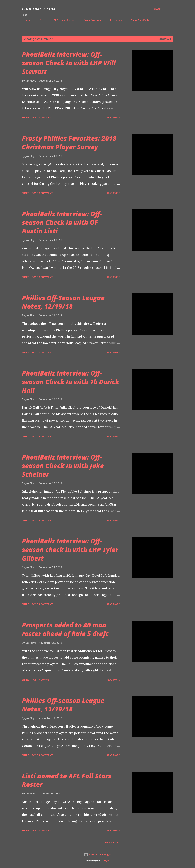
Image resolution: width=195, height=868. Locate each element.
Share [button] (25, 118)
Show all (165, 39)
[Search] (158, 9)
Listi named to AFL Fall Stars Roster (67, 780)
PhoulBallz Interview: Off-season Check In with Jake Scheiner (63, 466)
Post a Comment (42, 118)
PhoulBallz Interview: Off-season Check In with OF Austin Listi (62, 222)
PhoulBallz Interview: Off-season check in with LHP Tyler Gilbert (70, 550)
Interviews (114, 20)
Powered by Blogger (97, 855)
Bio (40, 20)
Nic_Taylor (105, 861)
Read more (113, 118)
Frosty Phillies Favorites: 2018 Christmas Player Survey (69, 143)
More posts (112, 842)
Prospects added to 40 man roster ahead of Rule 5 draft (65, 629)
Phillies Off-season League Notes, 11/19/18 (63, 705)
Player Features (90, 20)
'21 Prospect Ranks (61, 20)
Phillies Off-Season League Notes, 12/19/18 (63, 302)
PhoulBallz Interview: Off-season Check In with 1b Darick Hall (71, 382)
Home (25, 20)
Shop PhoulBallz (138, 20)
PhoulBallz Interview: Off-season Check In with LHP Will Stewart (69, 63)
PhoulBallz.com (39, 9)
